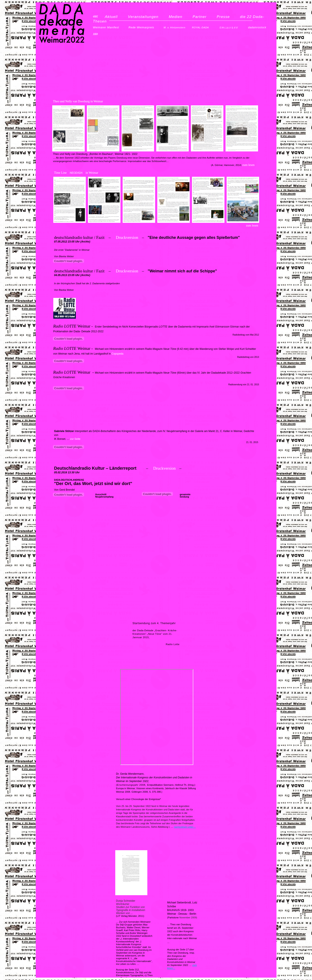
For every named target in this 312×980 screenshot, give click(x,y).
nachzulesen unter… (185, 827)
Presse (223, 17)
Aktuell (111, 17)
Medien (176, 17)
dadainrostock (257, 27)
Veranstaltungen (143, 17)
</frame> (68, 261)
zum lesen (252, 226)
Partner (200, 17)
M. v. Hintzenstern (174, 27)
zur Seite (75, 439)
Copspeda (118, 354)
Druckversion (127, 237)
